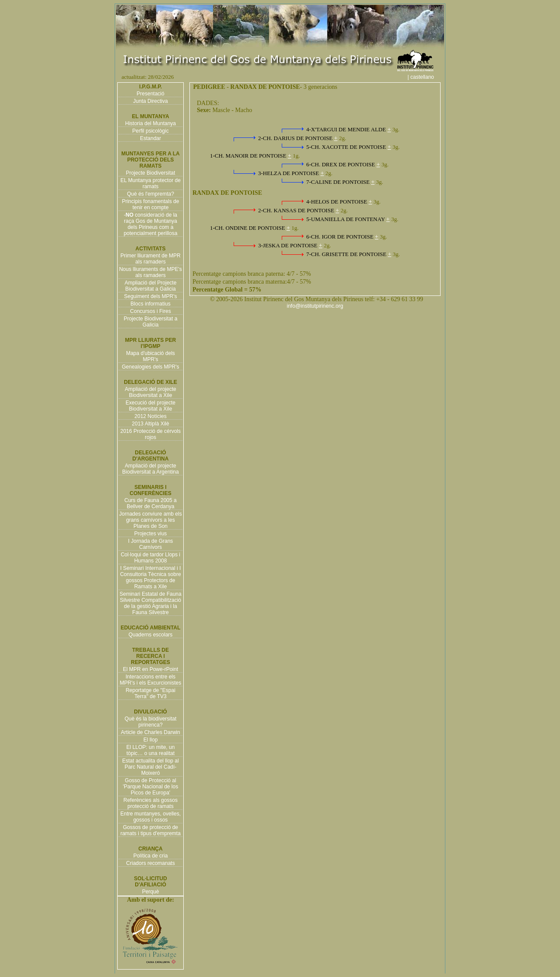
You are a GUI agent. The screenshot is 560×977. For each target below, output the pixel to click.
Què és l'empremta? (150, 194)
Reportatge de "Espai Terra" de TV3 (150, 693)
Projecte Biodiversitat (151, 173)
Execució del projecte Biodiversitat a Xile (150, 406)
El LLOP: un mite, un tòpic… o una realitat (151, 750)
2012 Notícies (150, 416)
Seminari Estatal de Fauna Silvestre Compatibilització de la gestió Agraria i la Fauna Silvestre (150, 603)
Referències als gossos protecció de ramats (150, 803)
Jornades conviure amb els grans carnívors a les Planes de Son (150, 520)
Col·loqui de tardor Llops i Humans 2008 (150, 558)
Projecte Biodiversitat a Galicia (151, 322)
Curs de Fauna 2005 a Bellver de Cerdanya (150, 503)
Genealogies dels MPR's (150, 367)
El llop (151, 740)
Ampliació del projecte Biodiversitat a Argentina (150, 469)
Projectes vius (151, 534)
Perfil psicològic (150, 131)
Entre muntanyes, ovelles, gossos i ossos (150, 817)
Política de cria (151, 856)
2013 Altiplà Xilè (150, 424)
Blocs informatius (150, 304)
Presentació (150, 94)
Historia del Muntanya (150, 123)
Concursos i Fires (150, 311)
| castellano (425, 77)
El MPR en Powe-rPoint (150, 669)
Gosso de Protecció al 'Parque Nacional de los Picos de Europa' (150, 787)
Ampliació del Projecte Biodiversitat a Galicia (151, 286)
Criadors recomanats (150, 863)
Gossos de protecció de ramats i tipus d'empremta (150, 830)
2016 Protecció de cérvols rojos (150, 434)
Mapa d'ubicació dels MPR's (150, 356)
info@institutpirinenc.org (315, 306)
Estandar (150, 138)
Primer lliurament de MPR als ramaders (150, 259)
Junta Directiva (150, 101)
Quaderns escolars (151, 635)
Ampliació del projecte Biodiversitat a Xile (150, 392)
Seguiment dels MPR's (150, 296)
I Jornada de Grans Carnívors (151, 544)
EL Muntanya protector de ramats (150, 183)
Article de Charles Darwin (150, 732)
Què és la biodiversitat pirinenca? (151, 722)
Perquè (151, 892)
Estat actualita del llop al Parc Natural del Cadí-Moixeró (150, 767)
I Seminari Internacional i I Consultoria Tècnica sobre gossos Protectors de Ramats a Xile (150, 577)
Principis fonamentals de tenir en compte (151, 204)
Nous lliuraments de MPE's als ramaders (150, 272)
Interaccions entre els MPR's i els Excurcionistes (150, 680)
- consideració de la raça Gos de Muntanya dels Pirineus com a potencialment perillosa (151, 224)
